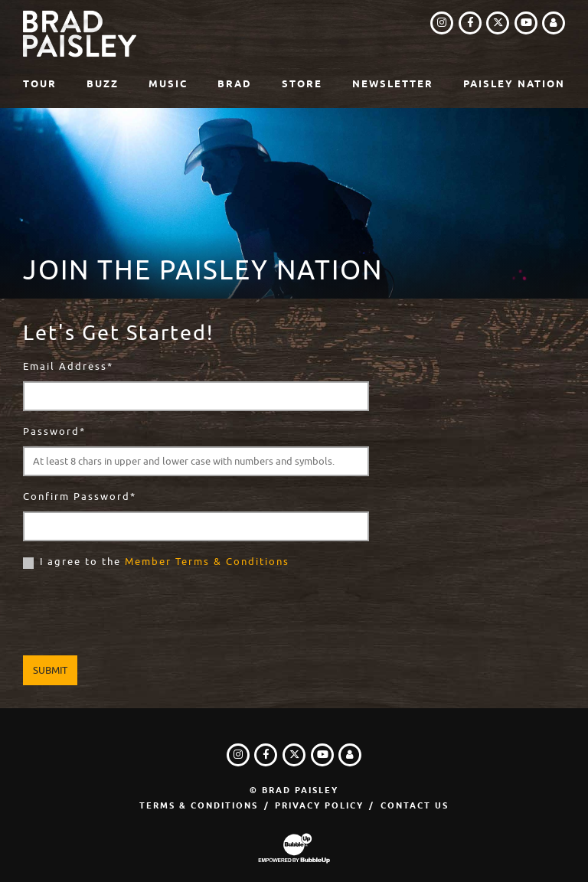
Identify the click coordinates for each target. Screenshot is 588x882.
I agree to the (165, 562)
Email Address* (68, 366)
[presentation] (139, 615)
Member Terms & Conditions (207, 562)
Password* (54, 431)
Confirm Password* (80, 497)
